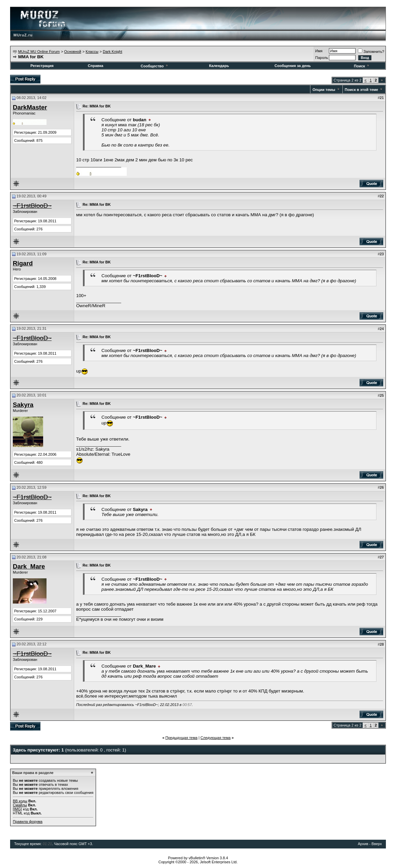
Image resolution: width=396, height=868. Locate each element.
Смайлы (20, 805)
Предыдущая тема (181, 738)
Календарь (219, 66)
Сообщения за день (293, 66)
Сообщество (155, 66)
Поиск (362, 66)
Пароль (322, 58)
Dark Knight (112, 52)
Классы (92, 52)
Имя (319, 51)
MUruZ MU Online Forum (39, 52)
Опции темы (324, 90)
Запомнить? (371, 52)
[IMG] (17, 809)
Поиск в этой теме (361, 90)
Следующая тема (216, 738)
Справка (96, 66)
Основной (72, 52)
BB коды (20, 801)
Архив (363, 844)
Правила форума (28, 822)
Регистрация (42, 66)
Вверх (377, 844)
